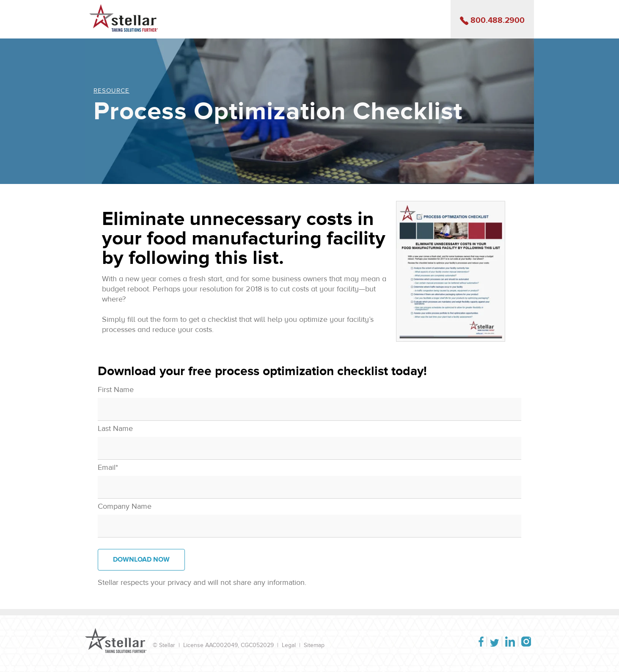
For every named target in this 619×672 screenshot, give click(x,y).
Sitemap (314, 645)
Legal (289, 645)
